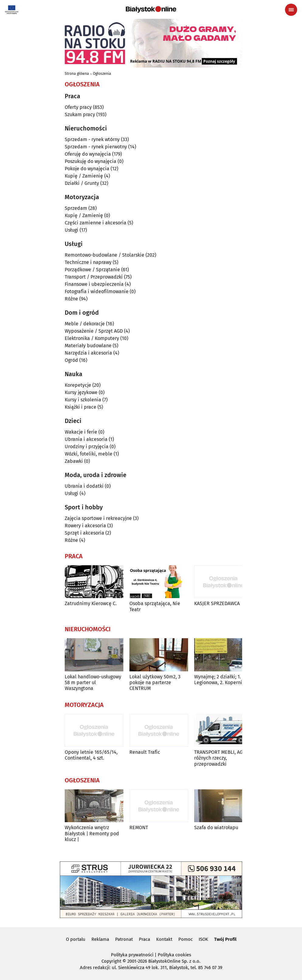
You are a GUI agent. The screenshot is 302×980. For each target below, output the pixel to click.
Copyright (111, 961)
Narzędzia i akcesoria (88, 353)
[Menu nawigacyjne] (291, 10)
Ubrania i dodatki (84, 486)
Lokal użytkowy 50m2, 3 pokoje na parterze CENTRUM (155, 682)
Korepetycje (78, 385)
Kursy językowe (81, 392)
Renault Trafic (145, 752)
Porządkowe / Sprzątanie (92, 270)
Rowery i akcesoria (85, 526)
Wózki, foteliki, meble (89, 454)
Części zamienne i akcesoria (96, 223)
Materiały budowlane (88, 346)
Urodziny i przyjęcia (87, 447)
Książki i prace (81, 407)
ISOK (203, 939)
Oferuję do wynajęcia (88, 154)
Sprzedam (76, 208)
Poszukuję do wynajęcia (91, 161)
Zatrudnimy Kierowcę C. (91, 603)
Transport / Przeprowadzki (94, 277)
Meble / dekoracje (85, 324)
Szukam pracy (80, 114)
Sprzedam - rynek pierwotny (96, 147)
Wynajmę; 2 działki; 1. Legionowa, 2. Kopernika (221, 680)
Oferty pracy (78, 107)
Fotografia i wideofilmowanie (97, 291)
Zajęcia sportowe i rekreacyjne (98, 518)
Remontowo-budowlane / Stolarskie (105, 255)
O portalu (76, 939)
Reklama (100, 939)
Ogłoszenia (102, 74)
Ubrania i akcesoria (86, 439)
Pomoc (185, 939)
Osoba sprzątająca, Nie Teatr (155, 606)
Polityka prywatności (132, 955)
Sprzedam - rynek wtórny (92, 139)
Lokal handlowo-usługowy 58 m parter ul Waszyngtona (93, 682)
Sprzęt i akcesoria (84, 533)
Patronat (124, 939)
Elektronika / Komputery (92, 338)
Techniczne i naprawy (88, 262)
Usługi (72, 230)
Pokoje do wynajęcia (87, 169)
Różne (71, 299)
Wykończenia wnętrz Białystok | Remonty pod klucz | (92, 833)
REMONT (139, 828)
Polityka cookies (174, 955)
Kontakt (164, 939)
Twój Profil (225, 939)
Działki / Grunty (82, 183)
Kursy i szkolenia (83, 400)
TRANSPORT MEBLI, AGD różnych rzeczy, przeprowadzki (220, 758)
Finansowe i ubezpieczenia (94, 284)
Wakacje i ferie (81, 432)
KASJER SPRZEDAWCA (217, 603)
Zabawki (74, 461)
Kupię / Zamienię (84, 176)
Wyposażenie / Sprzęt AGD (94, 331)
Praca (144, 939)
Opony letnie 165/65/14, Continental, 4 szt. (91, 755)
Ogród (71, 360)
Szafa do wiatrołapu (216, 828)
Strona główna (77, 74)
